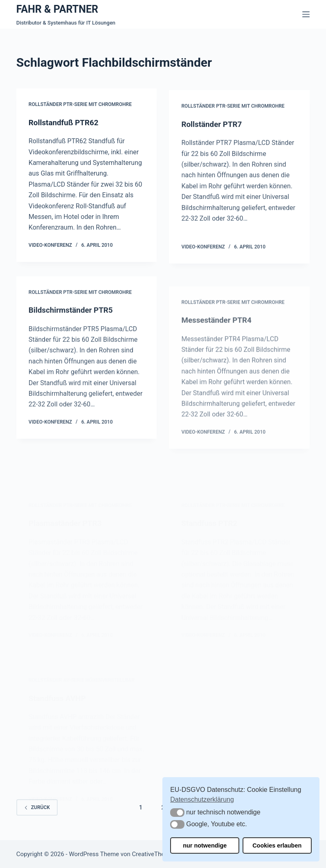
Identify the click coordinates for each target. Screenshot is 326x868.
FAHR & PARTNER (57, 9)
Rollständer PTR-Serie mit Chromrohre (80, 106)
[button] (177, 813)
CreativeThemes (154, 854)
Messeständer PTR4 (219, 348)
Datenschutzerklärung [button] (202, 799)
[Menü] (306, 14)
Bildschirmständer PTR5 (73, 317)
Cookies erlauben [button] (277, 845)
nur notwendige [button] (205, 845)
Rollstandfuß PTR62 (66, 124)
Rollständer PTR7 (214, 130)
